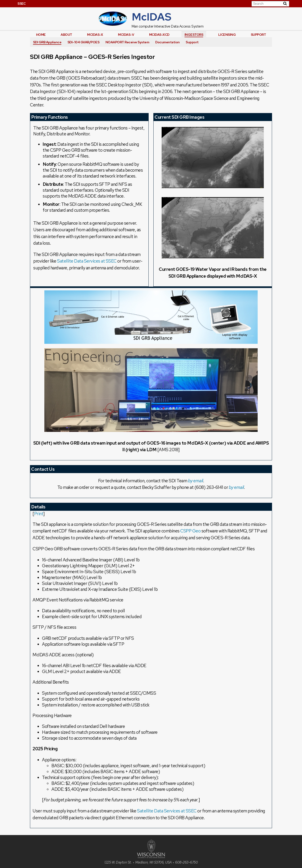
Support (258, 35)
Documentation (168, 42)
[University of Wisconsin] (151, 857)
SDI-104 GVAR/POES (84, 42)
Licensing (227, 35)
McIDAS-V (126, 35)
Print (39, 514)
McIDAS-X (95, 35)
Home (41, 35)
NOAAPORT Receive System (127, 42)
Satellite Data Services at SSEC (87, 261)
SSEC (21, 4)
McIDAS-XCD (159, 35)
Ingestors (194, 35)
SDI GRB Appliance (47, 42)
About (66, 35)
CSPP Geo (190, 531)
